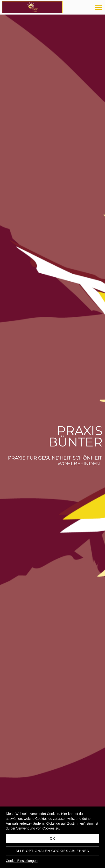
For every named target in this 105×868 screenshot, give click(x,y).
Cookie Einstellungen (22, 861)
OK (52, 838)
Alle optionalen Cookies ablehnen (52, 851)
